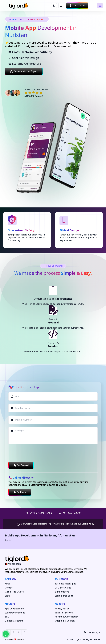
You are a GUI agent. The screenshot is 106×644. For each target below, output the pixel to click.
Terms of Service (64, 613)
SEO (7, 617)
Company (11, 579)
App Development (15, 609)
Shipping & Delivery (65, 621)
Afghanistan (66, 535)
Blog (7, 596)
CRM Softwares (63, 588)
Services (10, 604)
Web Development (15, 613)
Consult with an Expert (24, 71)
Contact (9, 588)
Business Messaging (65, 584)
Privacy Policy (62, 609)
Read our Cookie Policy (83, 524)
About (8, 584)
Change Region (92, 632)
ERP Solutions (62, 592)
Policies (60, 604)
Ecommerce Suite (64, 596)
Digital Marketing (14, 621)
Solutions (61, 579)
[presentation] (29, 453)
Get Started (21, 465)
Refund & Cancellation (67, 617)
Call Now (20, 492)
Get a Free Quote (14, 592)
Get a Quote (77, 6)
